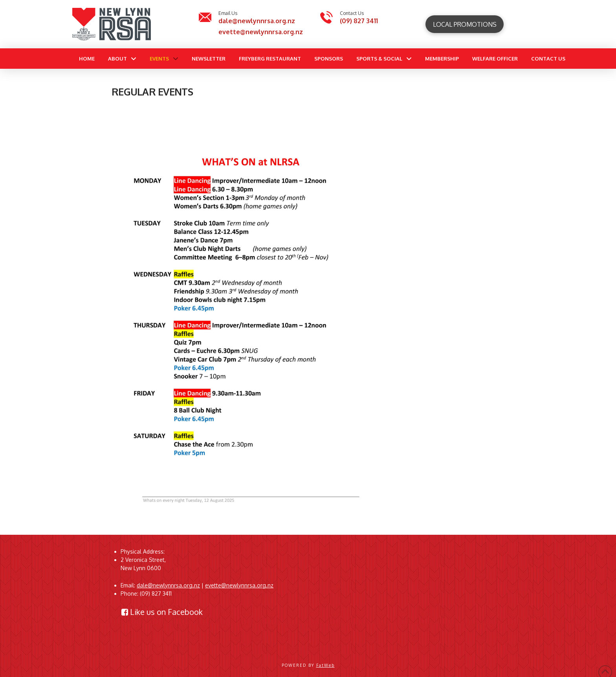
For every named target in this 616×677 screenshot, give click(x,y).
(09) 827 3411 (359, 21)
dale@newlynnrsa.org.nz (257, 21)
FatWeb (325, 665)
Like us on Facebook (162, 612)
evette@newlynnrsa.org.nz (261, 32)
